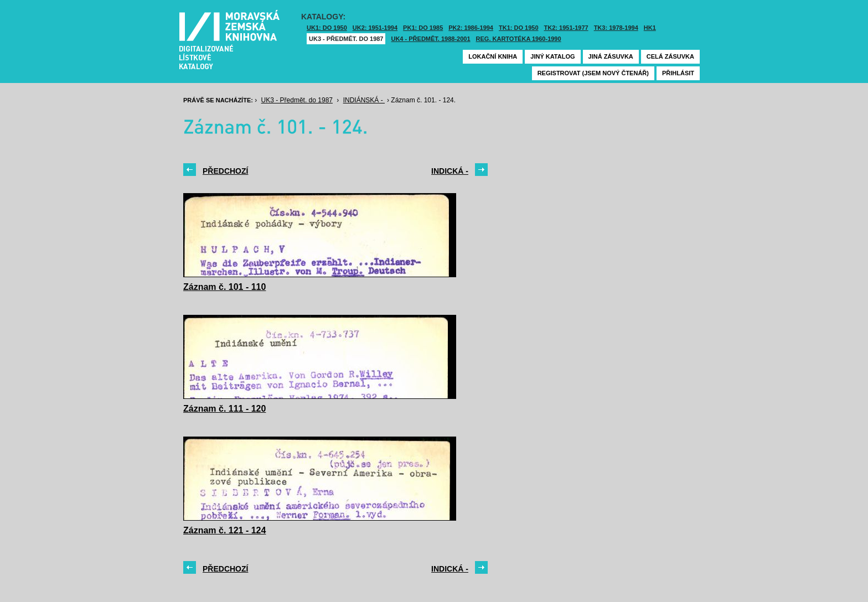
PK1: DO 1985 (423, 28)
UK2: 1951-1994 (375, 28)
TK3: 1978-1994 (616, 28)
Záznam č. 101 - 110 (224, 287)
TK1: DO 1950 (519, 28)
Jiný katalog (552, 56)
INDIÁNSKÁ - (364, 100)
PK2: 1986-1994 (471, 28)
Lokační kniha (493, 56)
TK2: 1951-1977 (566, 28)
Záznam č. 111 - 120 (224, 409)
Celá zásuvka (670, 56)
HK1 (650, 28)
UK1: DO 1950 (327, 28)
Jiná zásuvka (611, 56)
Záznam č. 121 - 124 (224, 530)
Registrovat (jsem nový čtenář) (593, 73)
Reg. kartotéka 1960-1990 (519, 39)
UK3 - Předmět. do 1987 (346, 39)
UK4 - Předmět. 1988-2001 (430, 39)
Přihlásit (678, 73)
